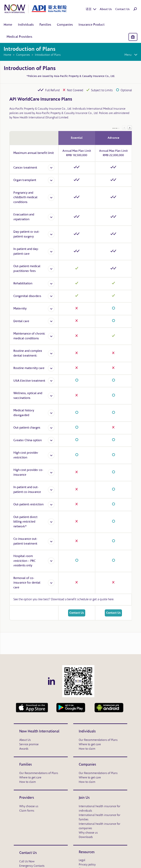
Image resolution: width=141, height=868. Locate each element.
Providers (27, 798)
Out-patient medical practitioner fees (27, 269)
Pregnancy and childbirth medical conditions (25, 198)
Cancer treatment (25, 168)
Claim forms (27, 811)
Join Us (84, 798)
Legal (82, 860)
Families (26, 765)
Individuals (87, 731)
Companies (87, 765)
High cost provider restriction (26, 455)
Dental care (21, 321)
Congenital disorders (27, 296)
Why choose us (29, 806)
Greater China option (28, 440)
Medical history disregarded (24, 413)
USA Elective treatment (29, 381)
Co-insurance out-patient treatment (25, 541)
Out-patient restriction (28, 505)
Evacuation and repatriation (24, 217)
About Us (25, 740)
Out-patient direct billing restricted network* (25, 522)
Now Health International (39, 731)
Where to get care (90, 744)
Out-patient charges (27, 428)
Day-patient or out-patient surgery (27, 234)
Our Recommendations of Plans (98, 740)
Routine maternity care (29, 368)
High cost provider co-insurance (28, 472)
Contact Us (77, 613)
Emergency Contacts (32, 866)
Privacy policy (87, 865)
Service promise (29, 744)
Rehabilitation (23, 284)
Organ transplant (25, 180)
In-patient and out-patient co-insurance (27, 490)
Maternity (20, 309)
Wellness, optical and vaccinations (28, 396)
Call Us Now (27, 862)
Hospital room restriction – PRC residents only (25, 561)
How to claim (87, 749)
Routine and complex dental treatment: (28, 353)
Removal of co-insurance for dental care (27, 583)
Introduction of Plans (30, 69)
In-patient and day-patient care (26, 251)
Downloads (86, 837)
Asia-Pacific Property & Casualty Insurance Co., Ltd (84, 76)
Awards (24, 749)
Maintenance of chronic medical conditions (29, 336)
